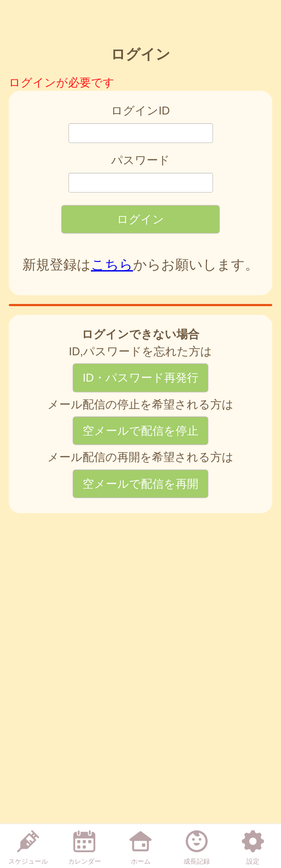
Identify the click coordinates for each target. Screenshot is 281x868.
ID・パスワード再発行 (140, 378)
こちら (112, 265)
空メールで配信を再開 (140, 484)
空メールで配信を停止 (140, 431)
